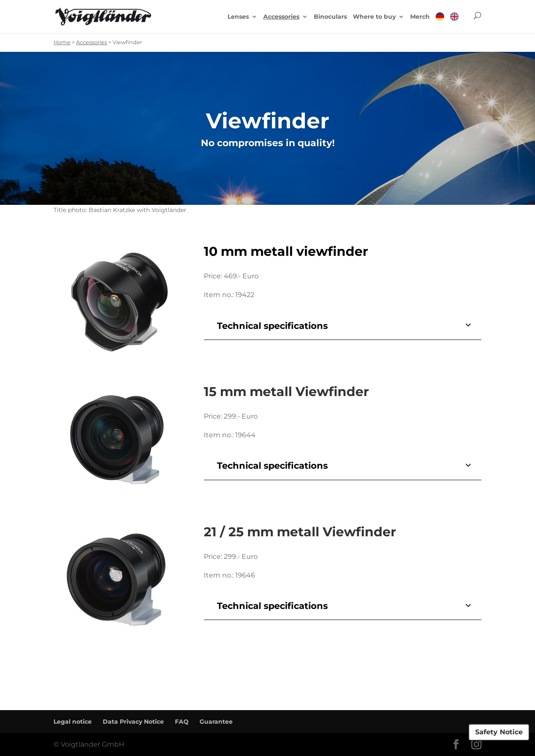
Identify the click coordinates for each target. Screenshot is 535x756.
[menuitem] (440, 23)
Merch (420, 17)
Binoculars (330, 17)
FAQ (182, 722)
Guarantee (216, 722)
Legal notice (73, 722)
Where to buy (374, 17)
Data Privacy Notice (133, 722)
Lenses (238, 17)
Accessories (281, 17)
